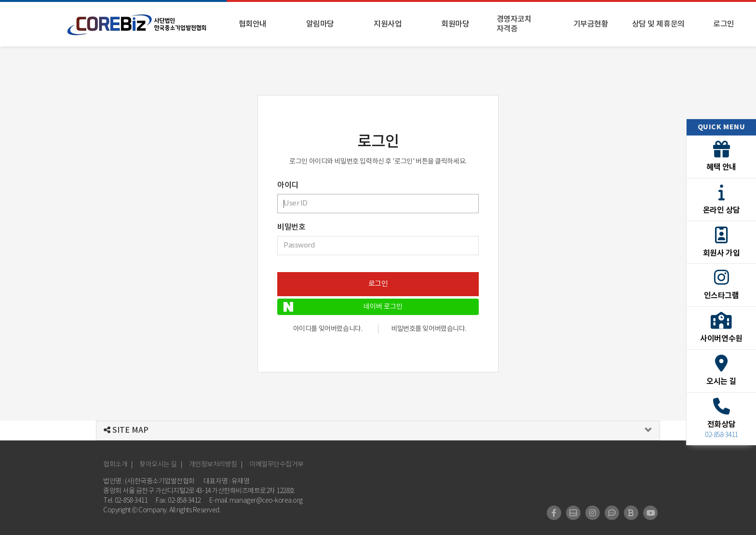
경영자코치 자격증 (514, 24)
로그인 (724, 24)
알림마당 (320, 24)
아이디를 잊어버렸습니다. (328, 329)
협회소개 (115, 465)
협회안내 (253, 24)
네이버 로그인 (343, 307)
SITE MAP (126, 430)
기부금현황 (591, 24)
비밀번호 (291, 227)
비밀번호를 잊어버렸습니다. (429, 329)
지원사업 (388, 24)
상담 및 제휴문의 (658, 24)
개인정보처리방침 (213, 465)
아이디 (288, 185)
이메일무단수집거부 (277, 465)
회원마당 (455, 24)
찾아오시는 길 (158, 465)
